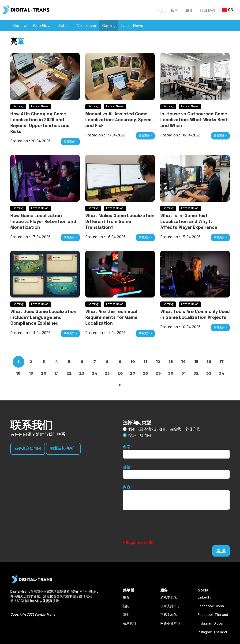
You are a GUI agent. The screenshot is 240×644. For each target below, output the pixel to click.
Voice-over (87, 26)
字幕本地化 (169, 615)
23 (82, 373)
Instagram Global (211, 623)
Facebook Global (211, 606)
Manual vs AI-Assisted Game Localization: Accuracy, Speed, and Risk (119, 120)
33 (209, 373)
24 (95, 373)
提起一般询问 (140, 435)
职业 (189, 11)
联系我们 (207, 11)
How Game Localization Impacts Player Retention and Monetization (43, 222)
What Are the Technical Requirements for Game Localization (111, 318)
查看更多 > (70, 142)
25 (107, 373)
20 (44, 373)
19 (31, 373)
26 (120, 373)
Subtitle (65, 26)
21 (56, 373)
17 (221, 362)
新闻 (126, 606)
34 (222, 373)
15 (196, 362)
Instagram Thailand (212, 632)
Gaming (109, 26)
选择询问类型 (137, 423)
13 (171, 362)
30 (171, 373)
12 (158, 362)
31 (184, 373)
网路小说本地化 (172, 623)
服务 (175, 11)
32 (196, 373)
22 (69, 373)
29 (158, 373)
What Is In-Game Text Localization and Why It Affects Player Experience (189, 222)
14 (183, 362)
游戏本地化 (169, 597)
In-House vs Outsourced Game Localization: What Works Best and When (194, 120)
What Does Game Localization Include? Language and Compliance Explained (43, 318)
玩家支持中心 (170, 606)
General (20, 26)
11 (145, 362)
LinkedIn (204, 597)
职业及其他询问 (63, 449)
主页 (160, 11)
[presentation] (158, 525)
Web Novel (43, 26)
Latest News (132, 26)
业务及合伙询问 (28, 449)
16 (209, 362)
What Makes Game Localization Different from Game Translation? (120, 222)
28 (145, 373)
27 (133, 373)
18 (18, 373)
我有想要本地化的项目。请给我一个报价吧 (164, 429)
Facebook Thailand (213, 615)
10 (133, 362)
